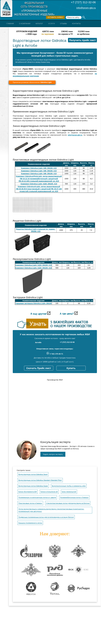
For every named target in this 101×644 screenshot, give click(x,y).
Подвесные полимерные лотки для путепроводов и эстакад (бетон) (46, 517)
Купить (71, 368)
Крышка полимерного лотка (30, 523)
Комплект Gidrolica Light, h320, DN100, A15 (39, 184)
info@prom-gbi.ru (86, 8)
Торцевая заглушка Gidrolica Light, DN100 (33, 303)
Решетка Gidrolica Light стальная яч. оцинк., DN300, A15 (36, 230)
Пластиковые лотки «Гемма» (30, 503)
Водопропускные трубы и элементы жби (69, 486)
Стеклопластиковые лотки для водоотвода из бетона (68, 503)
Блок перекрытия (69, 492)
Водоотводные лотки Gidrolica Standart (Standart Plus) (40, 480)
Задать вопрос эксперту (53, 454)
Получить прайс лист (82, 40)
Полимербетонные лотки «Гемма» (74, 497)
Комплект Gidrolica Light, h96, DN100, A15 (39, 168)
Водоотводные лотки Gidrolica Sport (33, 474)
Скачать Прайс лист (39, 368)
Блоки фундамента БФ (28, 492)
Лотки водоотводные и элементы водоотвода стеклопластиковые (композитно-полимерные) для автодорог (51, 510)
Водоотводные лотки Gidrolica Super (33, 486)
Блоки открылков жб (49, 492)
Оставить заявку (55, 17)
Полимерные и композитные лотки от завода (37, 497)
